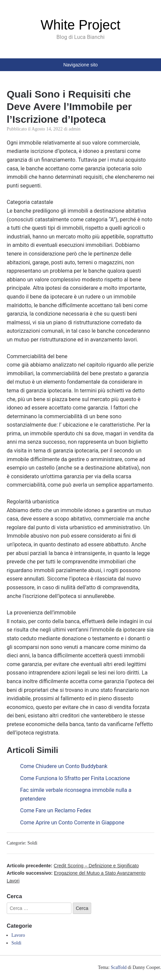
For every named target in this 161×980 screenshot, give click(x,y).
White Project (80, 25)
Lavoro (18, 935)
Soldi (33, 843)
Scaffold (119, 967)
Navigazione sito (81, 65)
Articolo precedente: (73, 866)
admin (75, 129)
